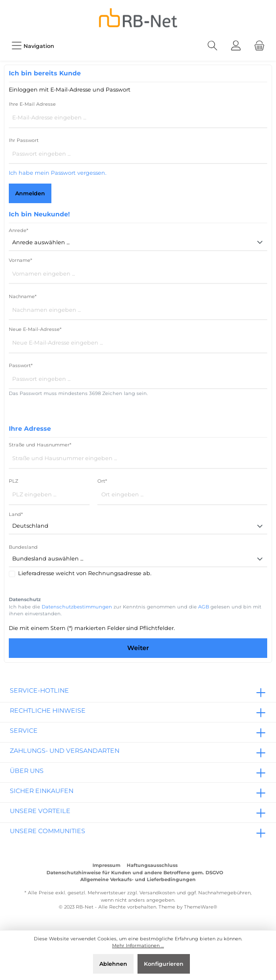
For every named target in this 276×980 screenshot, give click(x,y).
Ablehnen (113, 964)
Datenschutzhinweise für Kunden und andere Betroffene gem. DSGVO (135, 873)
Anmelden (30, 193)
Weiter (138, 648)
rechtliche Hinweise (48, 711)
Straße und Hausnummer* (40, 445)
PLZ (13, 481)
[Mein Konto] (236, 46)
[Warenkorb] (259, 46)
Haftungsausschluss (152, 865)
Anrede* (19, 230)
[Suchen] (212, 46)
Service (24, 731)
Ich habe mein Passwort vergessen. (57, 173)
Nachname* (23, 296)
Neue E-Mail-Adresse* (35, 329)
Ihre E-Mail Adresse (32, 104)
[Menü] (33, 46)
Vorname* (21, 260)
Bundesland (23, 547)
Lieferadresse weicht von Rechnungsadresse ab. (85, 573)
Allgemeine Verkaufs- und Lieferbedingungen (138, 879)
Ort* (102, 481)
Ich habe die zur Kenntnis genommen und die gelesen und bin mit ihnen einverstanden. (135, 610)
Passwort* (21, 365)
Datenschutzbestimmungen (77, 607)
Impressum (106, 865)
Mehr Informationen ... (138, 945)
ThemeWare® (201, 907)
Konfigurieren (164, 964)
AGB (204, 607)
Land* (16, 514)
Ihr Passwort (24, 140)
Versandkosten (157, 893)
